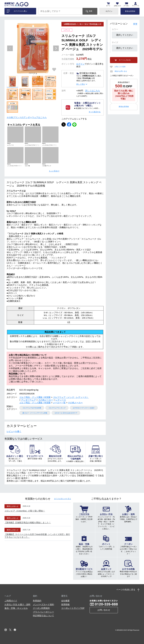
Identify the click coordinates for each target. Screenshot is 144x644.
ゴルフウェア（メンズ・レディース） (71, 397)
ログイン (109, 11)
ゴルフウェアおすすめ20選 (32, 408)
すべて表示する (95, 112)
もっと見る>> (54, 171)
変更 (135, 24)
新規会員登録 (130, 11)
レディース (61, 400)
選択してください (125, 35)
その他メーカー (46, 400)
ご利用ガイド (11, 601)
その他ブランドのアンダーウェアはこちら (27, 117)
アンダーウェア (28, 400)
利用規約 (37, 601)
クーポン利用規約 (41, 608)
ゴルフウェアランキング (57, 408)
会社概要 (65, 601)
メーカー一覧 (59, 403)
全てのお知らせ (63, 499)
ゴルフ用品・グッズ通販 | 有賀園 (35, 397)
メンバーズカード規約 (43, 604)
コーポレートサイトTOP (73, 608)
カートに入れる (125, 60)
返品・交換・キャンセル (16, 608)
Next (56, 48)
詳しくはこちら (93, 91)
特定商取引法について (43, 616)
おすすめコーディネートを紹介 (84, 408)
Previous (10, 48)
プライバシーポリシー (43, 612)
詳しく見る (81, 84)
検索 (91, 11)
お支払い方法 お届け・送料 (17, 604)
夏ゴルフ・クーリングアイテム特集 (35, 413)
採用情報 (65, 604)
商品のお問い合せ (121, 71)
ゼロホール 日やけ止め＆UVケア (66, 413)
